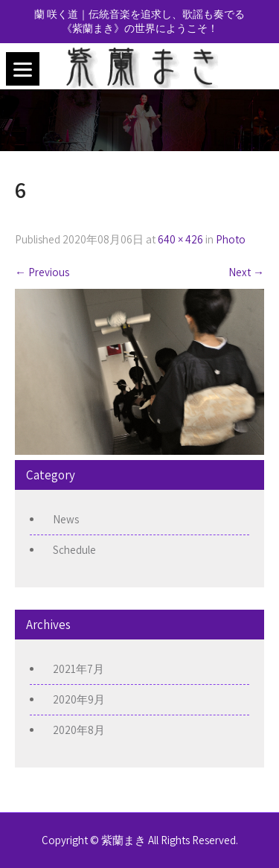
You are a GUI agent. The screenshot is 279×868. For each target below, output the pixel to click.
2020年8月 (79, 730)
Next (246, 272)
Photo (231, 239)
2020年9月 (79, 699)
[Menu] (23, 69)
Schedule (74, 550)
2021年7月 (78, 669)
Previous (42, 272)
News (66, 519)
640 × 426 (180, 239)
